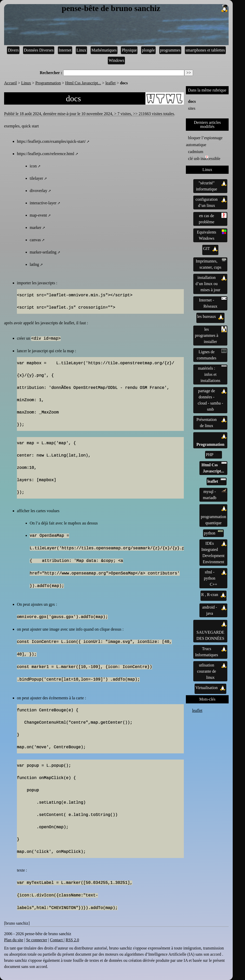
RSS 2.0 (72, 940)
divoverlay (38, 191)
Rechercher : (51, 73)
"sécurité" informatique (211, 186)
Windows (116, 60)
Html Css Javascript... (83, 83)
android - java (214, 610)
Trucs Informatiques (211, 651)
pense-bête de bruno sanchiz (145, 8)
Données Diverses (39, 50)
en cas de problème (213, 218)
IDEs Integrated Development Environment (214, 552)
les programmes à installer (211, 335)
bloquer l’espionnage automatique (204, 141)
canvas (35, 240)
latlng (34, 264)
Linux (81, 50)
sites (191, 108)
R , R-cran (214, 595)
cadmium (196, 152)
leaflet (111, 83)
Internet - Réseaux (213, 303)
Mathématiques (104, 50)
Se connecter (37, 940)
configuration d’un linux (211, 202)
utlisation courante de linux (212, 671)
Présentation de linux (211, 422)
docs (192, 101)
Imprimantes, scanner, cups (211, 264)
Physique (129, 50)
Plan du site (14, 940)
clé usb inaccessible (204, 158)
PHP (213, 454)
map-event (38, 215)
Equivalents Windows (212, 235)
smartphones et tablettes (205, 50)
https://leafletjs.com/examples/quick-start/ (51, 141)
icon (33, 166)
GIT (210, 249)
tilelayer (36, 178)
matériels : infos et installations (212, 374)
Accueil (10, 83)
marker (35, 228)
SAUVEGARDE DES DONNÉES (211, 631)
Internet (65, 50)
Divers (13, 50)
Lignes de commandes (212, 355)
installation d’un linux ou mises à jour (211, 283)
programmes (170, 50)
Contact (57, 940)
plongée (148, 50)
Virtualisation (210, 688)
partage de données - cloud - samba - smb (212, 400)
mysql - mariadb (215, 494)
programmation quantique (214, 515)
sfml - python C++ (215, 578)
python (214, 533)
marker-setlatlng (43, 252)
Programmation (48, 83)
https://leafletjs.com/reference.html (46, 154)
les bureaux (210, 317)
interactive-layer (43, 203)
